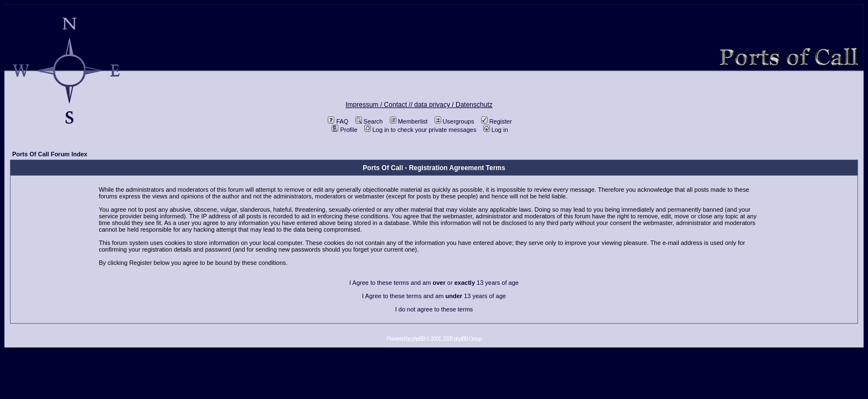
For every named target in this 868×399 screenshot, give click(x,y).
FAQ (338, 121)
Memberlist (409, 121)
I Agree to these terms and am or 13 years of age (434, 283)
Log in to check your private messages (420, 130)
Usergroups (454, 121)
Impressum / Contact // (380, 105)
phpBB (418, 339)
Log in (496, 130)
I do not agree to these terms (434, 309)
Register (497, 121)
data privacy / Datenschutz (453, 105)
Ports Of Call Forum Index (50, 154)
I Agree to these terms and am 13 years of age (434, 296)
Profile (344, 130)
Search (369, 121)
